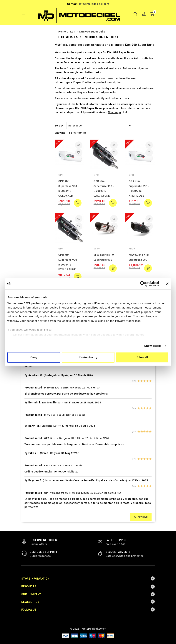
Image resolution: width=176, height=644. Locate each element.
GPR (61, 175)
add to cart (78, 203)
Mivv (97, 249)
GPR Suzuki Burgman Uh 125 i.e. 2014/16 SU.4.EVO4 (77, 438)
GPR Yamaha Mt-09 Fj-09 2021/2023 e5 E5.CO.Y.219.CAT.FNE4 (83, 493)
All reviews (141, 517)
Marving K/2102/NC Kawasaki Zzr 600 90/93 (72, 388)
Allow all (142, 357)
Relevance (100, 126)
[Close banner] (167, 284)
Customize (88, 357)
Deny (34, 357)
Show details (153, 346)
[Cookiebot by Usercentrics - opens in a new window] (143, 284)
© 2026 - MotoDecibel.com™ (88, 629)
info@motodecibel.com (94, 4)
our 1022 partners (31, 303)
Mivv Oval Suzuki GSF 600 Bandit (64, 415)
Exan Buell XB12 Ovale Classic (63, 466)
